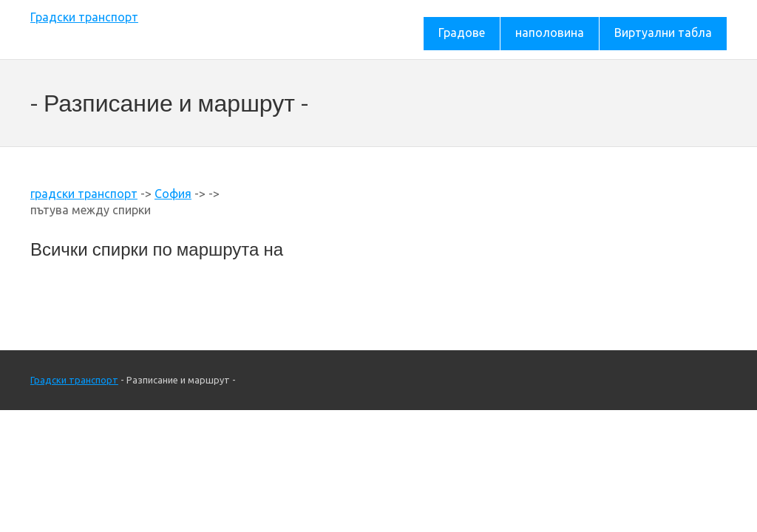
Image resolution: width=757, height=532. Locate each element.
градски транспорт (84, 194)
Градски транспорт (84, 17)
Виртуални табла (663, 33)
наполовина (550, 33)
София (173, 194)
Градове (462, 33)
